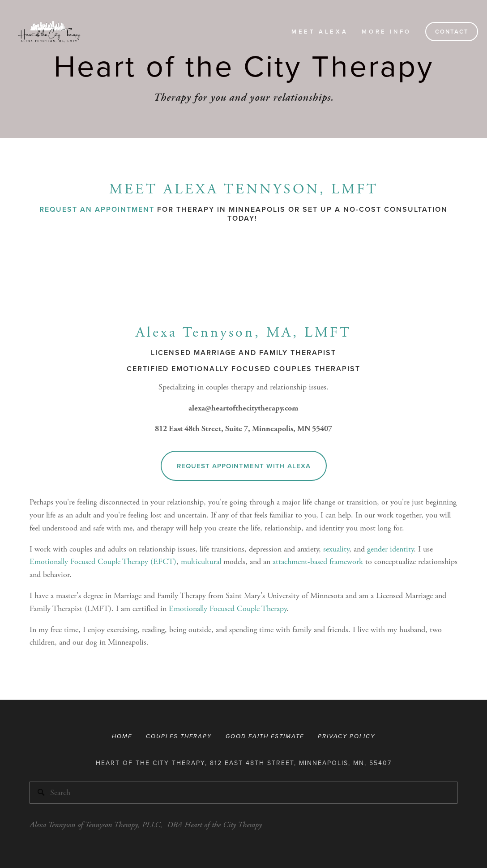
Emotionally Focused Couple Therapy (228, 609)
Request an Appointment (97, 209)
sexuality (336, 549)
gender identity (390, 549)
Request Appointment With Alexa (244, 466)
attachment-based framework (318, 562)
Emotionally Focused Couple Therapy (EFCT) (103, 562)
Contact (452, 32)
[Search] (243, 793)
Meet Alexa (320, 32)
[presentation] (83, 273)
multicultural (201, 562)
